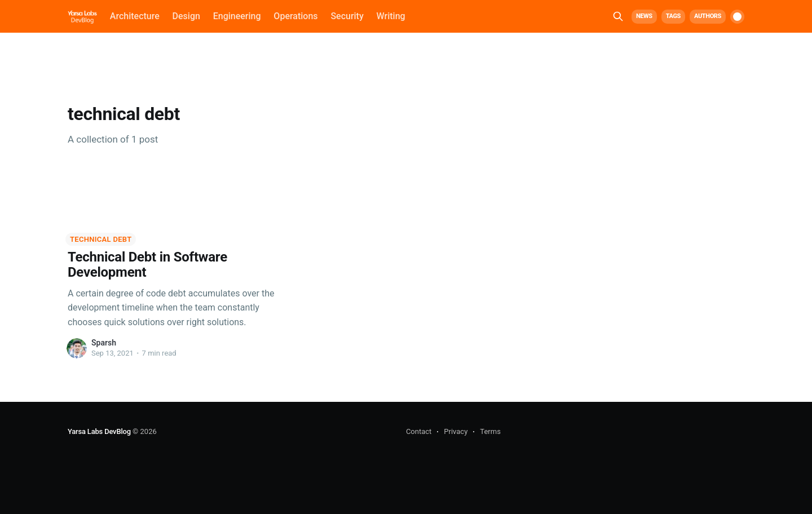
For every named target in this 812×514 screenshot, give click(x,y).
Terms (490, 431)
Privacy (456, 431)
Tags (673, 16)
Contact (419, 431)
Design (186, 16)
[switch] (737, 17)
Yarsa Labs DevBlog (99, 431)
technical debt (101, 239)
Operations (295, 16)
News (644, 16)
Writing (391, 16)
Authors (708, 16)
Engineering (237, 16)
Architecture (135, 16)
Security (347, 16)
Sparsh (104, 343)
